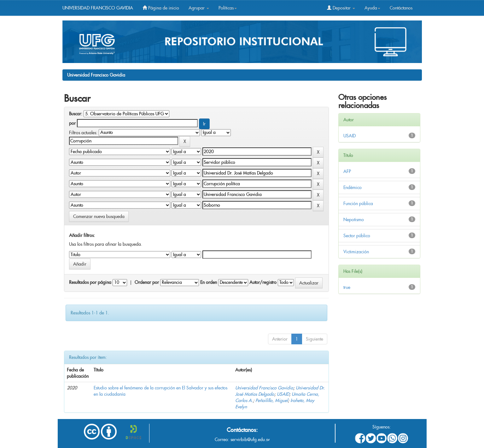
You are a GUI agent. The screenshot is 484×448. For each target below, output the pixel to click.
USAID (283, 394)
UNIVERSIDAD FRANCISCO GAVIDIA (98, 8)
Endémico (353, 187)
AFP (347, 171)
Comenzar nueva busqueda (99, 216)
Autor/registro (263, 282)
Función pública (358, 204)
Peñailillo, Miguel (272, 400)
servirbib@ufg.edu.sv (250, 439)
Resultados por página (90, 282)
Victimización (356, 252)
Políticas (228, 8)
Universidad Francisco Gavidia (96, 75)
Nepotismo (354, 220)
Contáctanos (401, 8)
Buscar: (76, 114)
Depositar (341, 8)
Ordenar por (147, 282)
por (72, 123)
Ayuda (372, 8)
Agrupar (199, 8)
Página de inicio (161, 8)
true (347, 287)
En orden (209, 282)
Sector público (357, 236)
